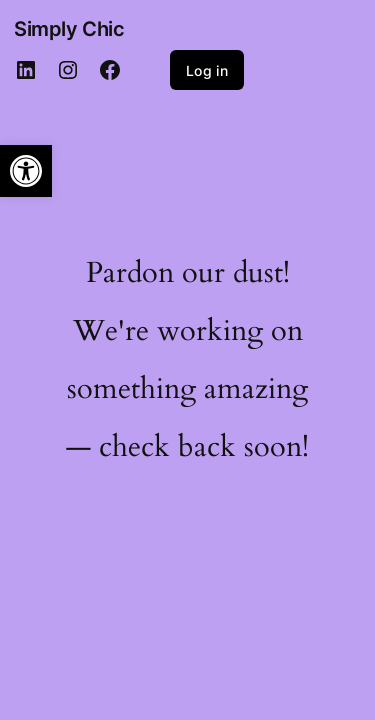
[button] (26, 171)
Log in (207, 70)
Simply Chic (69, 29)
